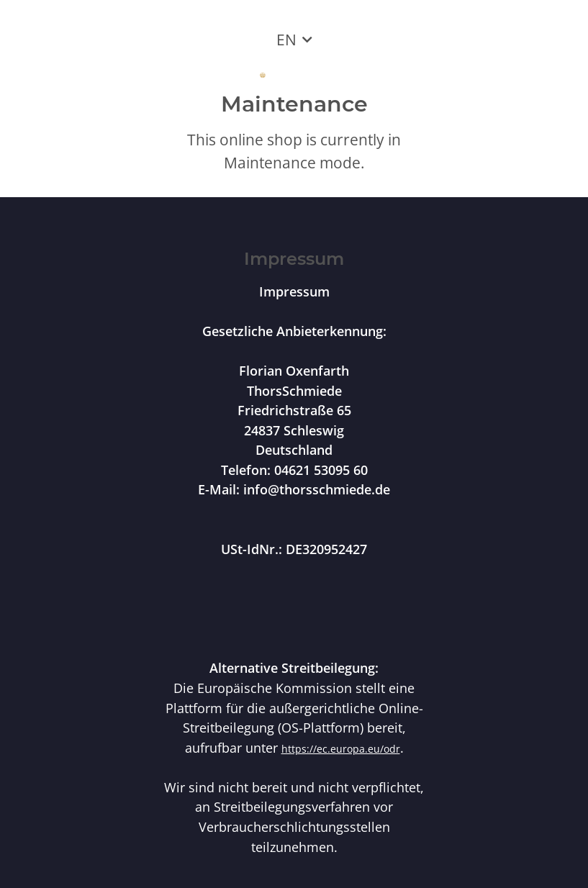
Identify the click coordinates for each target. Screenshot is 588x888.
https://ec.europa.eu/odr (341, 749)
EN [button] (286, 40)
